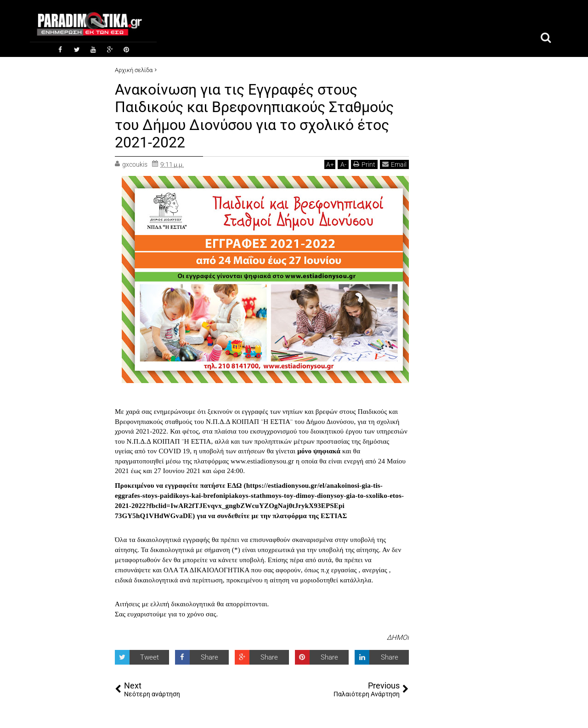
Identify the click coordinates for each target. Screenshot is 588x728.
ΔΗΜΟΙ (398, 638)
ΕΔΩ (234, 485)
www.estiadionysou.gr (262, 461)
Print (364, 164)
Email (394, 164)
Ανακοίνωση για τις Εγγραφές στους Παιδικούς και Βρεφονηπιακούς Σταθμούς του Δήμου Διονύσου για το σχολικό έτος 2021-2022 (254, 116)
